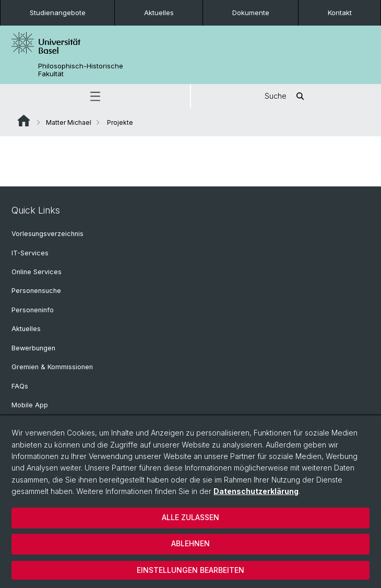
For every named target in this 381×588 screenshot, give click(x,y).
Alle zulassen (190, 517)
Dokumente (251, 13)
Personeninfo (33, 310)
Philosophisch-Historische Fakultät (81, 70)
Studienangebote (58, 13)
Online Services (37, 272)
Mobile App (30, 405)
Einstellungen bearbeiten (190, 570)
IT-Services (30, 253)
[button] (95, 96)
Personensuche (36, 291)
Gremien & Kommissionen (52, 367)
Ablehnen (190, 543)
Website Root (24, 121)
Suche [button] (286, 96)
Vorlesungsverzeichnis (47, 234)
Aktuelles (159, 13)
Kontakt (340, 13)
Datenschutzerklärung (256, 491)
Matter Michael (69, 122)
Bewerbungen (33, 348)
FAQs (20, 386)
